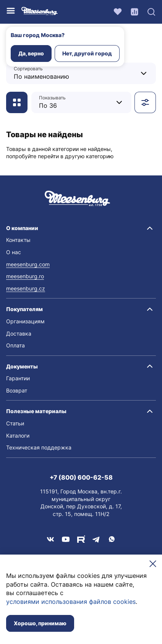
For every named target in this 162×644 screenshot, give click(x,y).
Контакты (18, 240)
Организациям (25, 321)
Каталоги (18, 436)
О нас (14, 252)
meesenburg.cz (26, 288)
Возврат (17, 390)
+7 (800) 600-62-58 (81, 477)
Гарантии (18, 378)
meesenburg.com (28, 264)
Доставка (19, 333)
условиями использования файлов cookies (71, 602)
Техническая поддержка (39, 447)
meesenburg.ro (25, 276)
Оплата (15, 345)
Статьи (15, 423)
